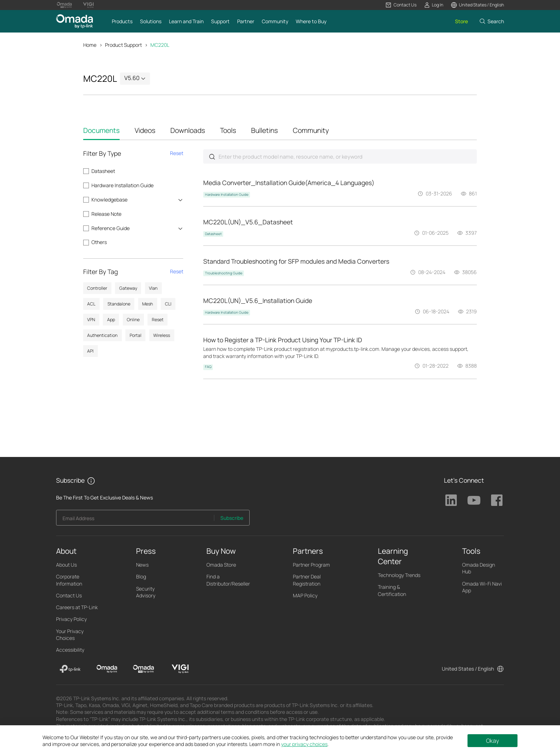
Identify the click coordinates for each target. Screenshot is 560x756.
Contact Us (69, 596)
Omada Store (221, 566)
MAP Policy (305, 596)
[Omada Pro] (143, 670)
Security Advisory (146, 593)
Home (90, 45)
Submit (212, 157)
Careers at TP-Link (77, 608)
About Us (66, 566)
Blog (141, 578)
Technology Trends (399, 576)
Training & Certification (392, 591)
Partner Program (311, 566)
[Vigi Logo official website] (88, 5)
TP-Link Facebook (497, 501)
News (142, 566)
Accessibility (70, 651)
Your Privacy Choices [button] (70, 636)
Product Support (123, 45)
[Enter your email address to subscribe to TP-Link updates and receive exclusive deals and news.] (135, 521)
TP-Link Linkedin (451, 501)
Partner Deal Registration (307, 581)
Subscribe (232, 519)
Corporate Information (69, 581)
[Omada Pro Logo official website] (64, 5)
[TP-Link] (70, 670)
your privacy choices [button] (304, 744)
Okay (492, 741)
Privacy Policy (71, 620)
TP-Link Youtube (474, 501)
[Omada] (107, 670)
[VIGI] (180, 670)
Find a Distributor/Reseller (228, 581)
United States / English (468, 670)
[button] (401, 5)
